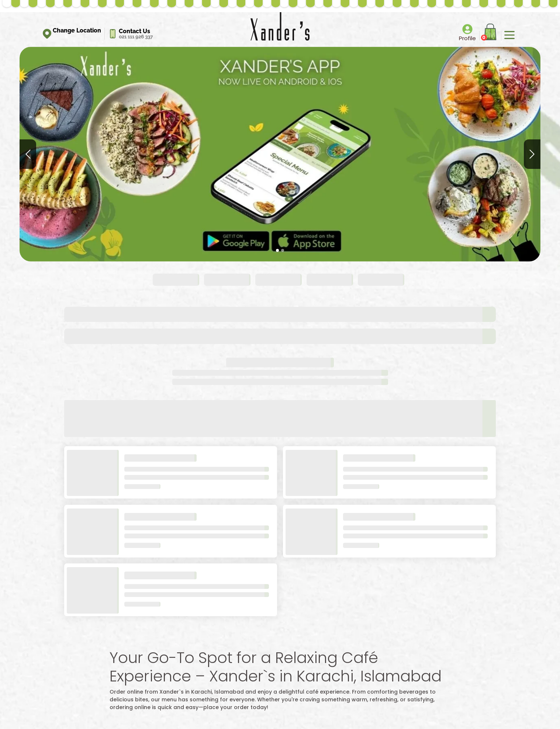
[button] (28, 154)
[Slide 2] (283, 250)
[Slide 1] (277, 250)
